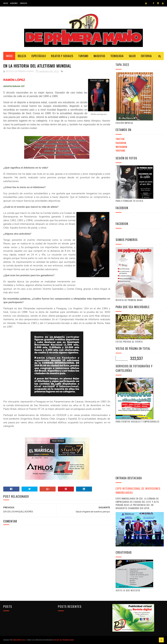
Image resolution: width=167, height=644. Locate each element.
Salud (132, 56)
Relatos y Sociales (62, 56)
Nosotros (14, 3)
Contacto (23, 3)
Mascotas (99, 56)
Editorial (146, 56)
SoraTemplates (19, 640)
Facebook (121, 143)
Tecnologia (117, 56)
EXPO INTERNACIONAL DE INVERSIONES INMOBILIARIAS (138, 491)
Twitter (120, 139)
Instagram (121, 147)
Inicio (6, 3)
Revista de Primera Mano (64, 640)
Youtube (120, 150)
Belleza (22, 56)
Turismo (83, 56)
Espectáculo (39, 56)
